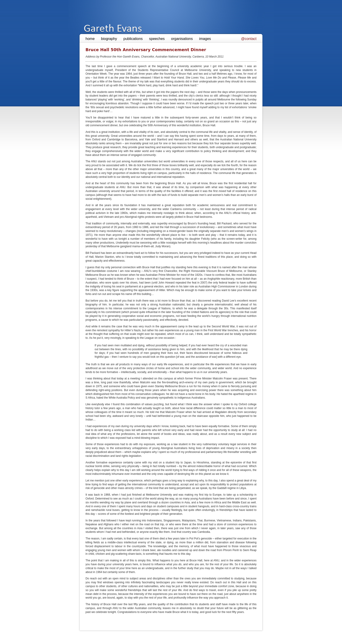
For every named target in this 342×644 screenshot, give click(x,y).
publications (133, 39)
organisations (182, 39)
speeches (157, 39)
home (90, 39)
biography (109, 39)
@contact (249, 39)
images (205, 39)
